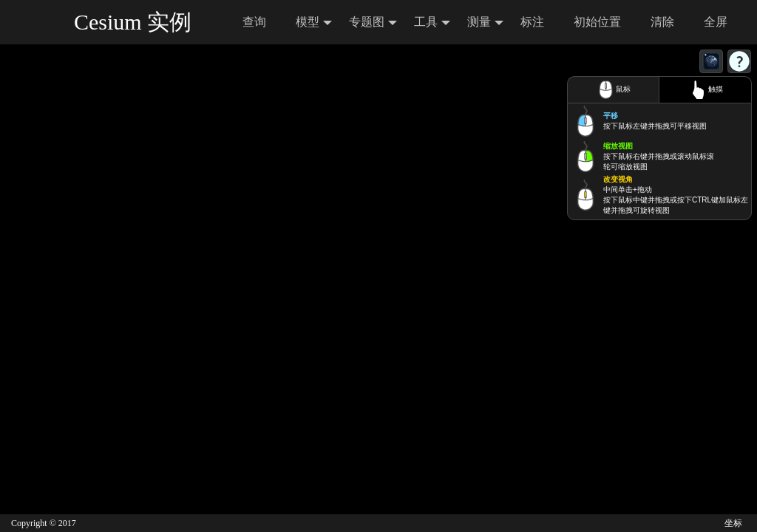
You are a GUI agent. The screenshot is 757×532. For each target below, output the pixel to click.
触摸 (706, 90)
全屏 (716, 22)
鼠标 (613, 90)
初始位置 (597, 22)
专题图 (373, 23)
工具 (432, 23)
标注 (532, 22)
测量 (485, 23)
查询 (254, 22)
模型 (314, 23)
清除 (662, 22)
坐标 (733, 523)
